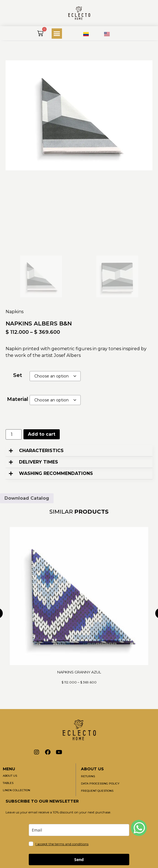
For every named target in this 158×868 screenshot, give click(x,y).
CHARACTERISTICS (41, 451)
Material (18, 399)
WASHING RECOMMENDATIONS (56, 473)
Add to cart (42, 434)
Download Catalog (27, 498)
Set (18, 375)
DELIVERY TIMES (39, 462)
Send (79, 860)
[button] (57, 34)
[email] (79, 830)
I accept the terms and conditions (62, 844)
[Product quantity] (14, 434)
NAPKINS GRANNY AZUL (79, 672)
